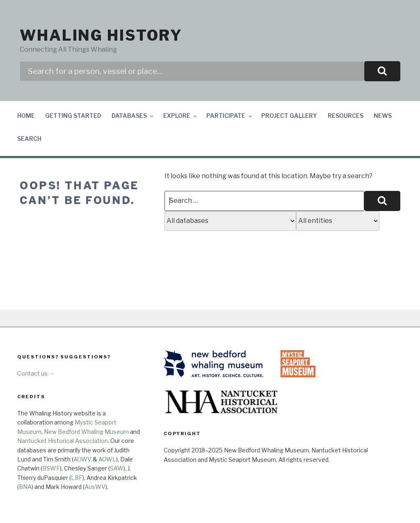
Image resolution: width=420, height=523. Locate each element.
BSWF (51, 468)
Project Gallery (289, 116)
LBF (77, 478)
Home (26, 116)
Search (29, 139)
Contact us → (36, 373)
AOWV (82, 459)
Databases (133, 116)
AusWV (95, 487)
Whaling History (101, 35)
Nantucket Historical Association (63, 441)
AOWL (107, 459)
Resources (346, 116)
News (383, 116)
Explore (181, 116)
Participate (230, 116)
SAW (117, 468)
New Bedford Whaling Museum (86, 432)
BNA (25, 487)
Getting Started (73, 116)
